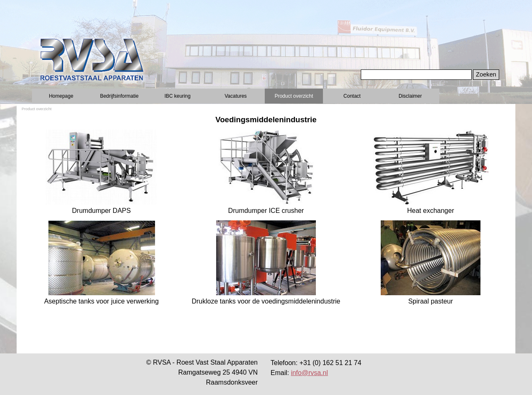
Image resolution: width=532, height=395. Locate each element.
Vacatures (235, 96)
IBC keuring (178, 96)
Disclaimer (410, 96)
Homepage (61, 96)
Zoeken (486, 74)
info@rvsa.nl (309, 373)
